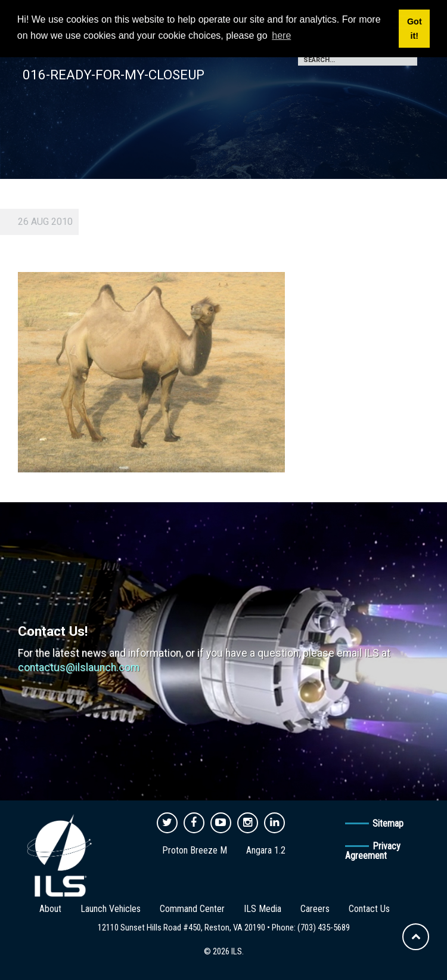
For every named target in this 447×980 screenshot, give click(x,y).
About (50, 909)
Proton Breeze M (195, 850)
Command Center (192, 909)
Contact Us (369, 909)
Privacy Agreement (373, 851)
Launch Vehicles (111, 909)
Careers (315, 909)
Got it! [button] (415, 29)
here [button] (281, 35)
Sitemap (388, 823)
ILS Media (263, 909)
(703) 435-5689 (324, 928)
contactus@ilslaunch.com (79, 667)
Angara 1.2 (266, 850)
